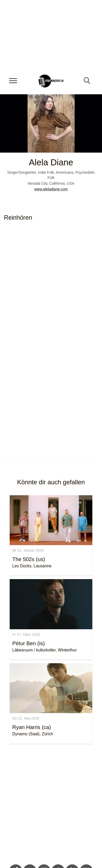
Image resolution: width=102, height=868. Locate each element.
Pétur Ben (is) (29, 643)
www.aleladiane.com (51, 189)
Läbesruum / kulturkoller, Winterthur (44, 650)
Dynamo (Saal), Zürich (33, 734)
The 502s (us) (29, 559)
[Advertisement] (49, 805)
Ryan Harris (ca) (32, 727)
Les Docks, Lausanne (32, 566)
